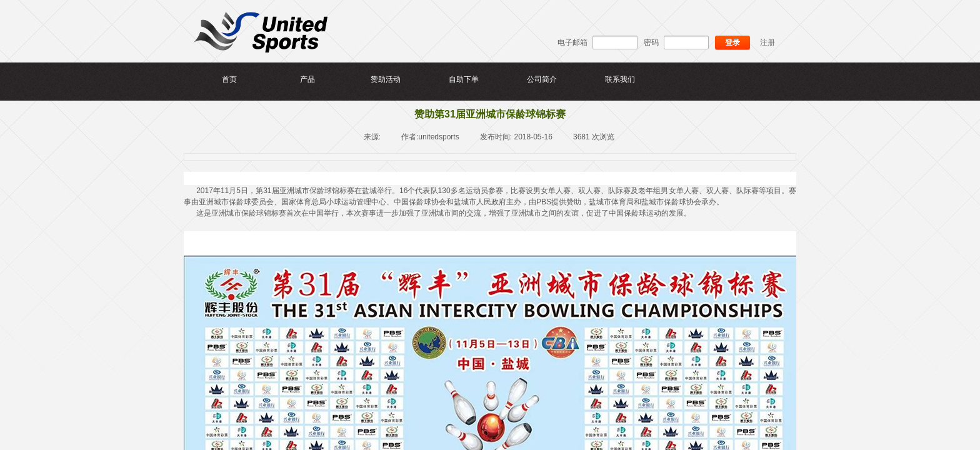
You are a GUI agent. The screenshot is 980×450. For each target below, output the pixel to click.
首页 (229, 79)
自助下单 (464, 79)
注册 (767, 42)
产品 (307, 79)
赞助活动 (386, 79)
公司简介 (542, 79)
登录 (732, 42)
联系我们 (620, 79)
